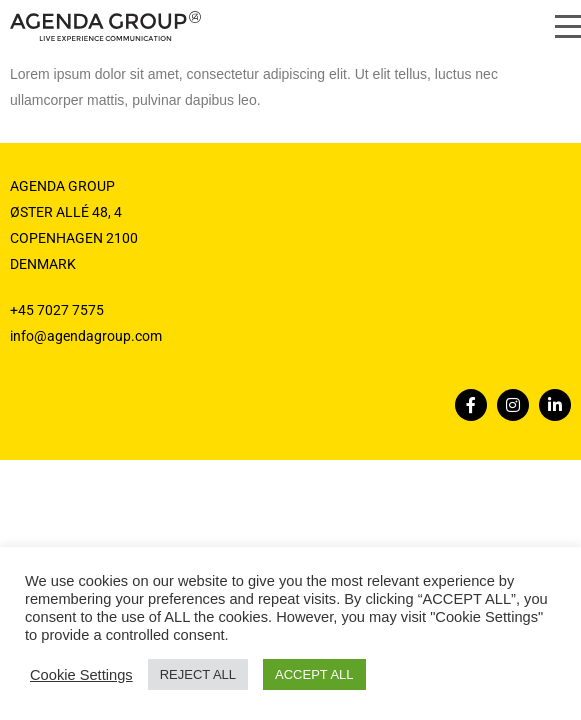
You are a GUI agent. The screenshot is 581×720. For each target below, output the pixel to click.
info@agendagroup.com (86, 336)
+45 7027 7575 (57, 310)
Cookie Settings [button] (81, 675)
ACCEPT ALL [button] (314, 674)
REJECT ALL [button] (198, 674)
